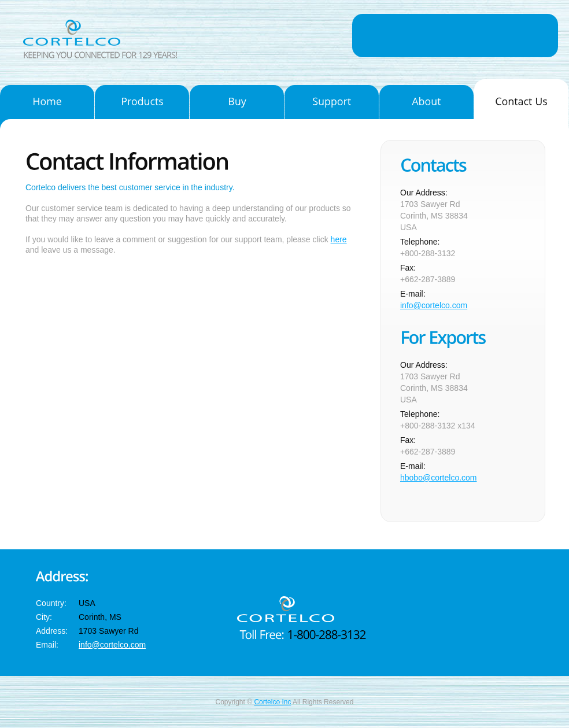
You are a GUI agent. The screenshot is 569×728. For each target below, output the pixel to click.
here (339, 239)
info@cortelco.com (434, 305)
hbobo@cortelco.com (439, 478)
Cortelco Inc (272, 702)
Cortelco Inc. (88, 33)
